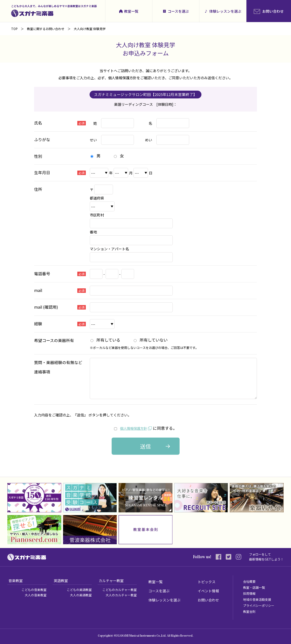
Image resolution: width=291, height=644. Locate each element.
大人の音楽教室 (36, 595)
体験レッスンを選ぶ (225, 11)
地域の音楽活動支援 (257, 599)
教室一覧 (131, 11)
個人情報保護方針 (133, 428)
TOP (14, 29)
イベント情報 (208, 591)
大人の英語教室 (81, 595)
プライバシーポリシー (259, 605)
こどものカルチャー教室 (120, 590)
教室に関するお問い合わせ (46, 29)
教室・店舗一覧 (254, 587)
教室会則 (249, 611)
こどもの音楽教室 (34, 590)
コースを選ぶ (178, 11)
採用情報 (249, 593)
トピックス (207, 582)
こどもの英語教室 (79, 590)
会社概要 (249, 581)
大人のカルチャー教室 (121, 595)
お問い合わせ (208, 600)
